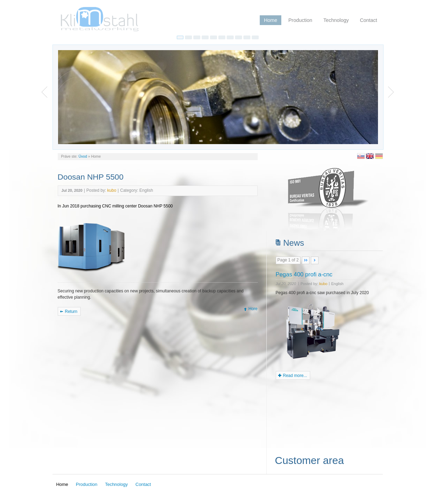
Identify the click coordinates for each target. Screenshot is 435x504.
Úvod (83, 156)
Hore (253, 309)
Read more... (295, 376)
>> (315, 260)
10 (255, 37)
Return (71, 312)
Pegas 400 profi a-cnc (304, 274)
